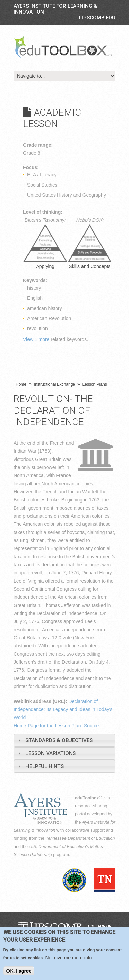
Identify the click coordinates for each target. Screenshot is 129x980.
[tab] (64, 740)
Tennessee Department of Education (80, 838)
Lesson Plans (95, 384)
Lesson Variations (51, 753)
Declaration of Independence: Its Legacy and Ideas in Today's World (63, 709)
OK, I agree (19, 971)
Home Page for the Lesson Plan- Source (56, 726)
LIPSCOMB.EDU (97, 18)
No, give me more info (68, 958)
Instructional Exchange (54, 384)
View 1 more (36, 339)
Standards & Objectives (59, 740)
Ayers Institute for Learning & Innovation (55, 9)
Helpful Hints (45, 766)
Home (21, 384)
